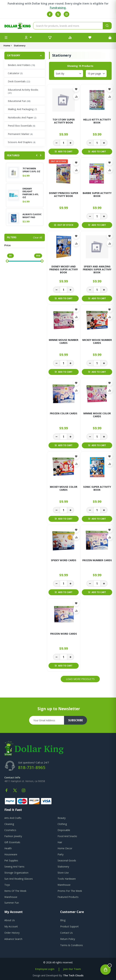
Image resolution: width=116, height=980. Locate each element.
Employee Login (45, 969)
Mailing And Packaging (22, 109)
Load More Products (80, 679)
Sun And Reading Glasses (19, 879)
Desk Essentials (19, 81)
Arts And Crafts (13, 818)
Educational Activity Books (23, 91)
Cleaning (9, 824)
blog (63, 920)
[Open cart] (106, 970)
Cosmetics (10, 830)
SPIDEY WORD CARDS (64, 560)
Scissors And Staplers (22, 142)
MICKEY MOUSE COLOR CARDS (64, 488)
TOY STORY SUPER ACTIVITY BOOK (64, 121)
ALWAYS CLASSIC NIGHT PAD (32, 216)
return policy (68, 939)
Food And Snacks (67, 836)
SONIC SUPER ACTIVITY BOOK (97, 488)
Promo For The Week (70, 891)
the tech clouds (73, 975)
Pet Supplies (11, 860)
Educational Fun (19, 101)
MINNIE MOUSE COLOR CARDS (97, 415)
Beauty (62, 818)
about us (10, 920)
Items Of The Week (15, 891)
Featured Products (68, 897)
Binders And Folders (21, 65)
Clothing (62, 824)
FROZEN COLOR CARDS (64, 414)
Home (7, 45)
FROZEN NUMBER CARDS (97, 560)
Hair (60, 842)
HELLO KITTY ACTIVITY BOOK (97, 121)
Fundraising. (58, 8)
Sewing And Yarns (14, 867)
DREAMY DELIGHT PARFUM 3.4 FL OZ (31, 193)
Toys (7, 885)
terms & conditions (72, 945)
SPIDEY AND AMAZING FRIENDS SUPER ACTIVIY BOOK (97, 270)
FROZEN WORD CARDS (64, 634)
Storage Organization (16, 873)
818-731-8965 (32, 767)
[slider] (7, 261)
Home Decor (65, 848)
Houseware (11, 854)
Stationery (63, 867)
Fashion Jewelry (13, 836)
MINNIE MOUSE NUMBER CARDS (64, 342)
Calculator (15, 73)
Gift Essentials (12, 842)
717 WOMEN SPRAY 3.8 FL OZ (31, 170)
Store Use (63, 873)
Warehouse (64, 885)
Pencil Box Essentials (22, 126)
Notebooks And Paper (22, 117)
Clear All (38, 237)
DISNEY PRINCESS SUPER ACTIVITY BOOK (64, 195)
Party (61, 854)
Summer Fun (12, 903)
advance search (13, 939)
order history (12, 933)
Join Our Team (72, 969)
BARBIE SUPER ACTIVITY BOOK (97, 195)
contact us (66, 933)
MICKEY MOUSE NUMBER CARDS (97, 342)
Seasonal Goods (67, 860)
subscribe (76, 720)
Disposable (64, 830)
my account (11, 926)
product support (69, 926)
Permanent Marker (20, 134)
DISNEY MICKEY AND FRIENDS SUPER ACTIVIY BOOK (64, 270)
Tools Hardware (67, 879)
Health (8, 848)
